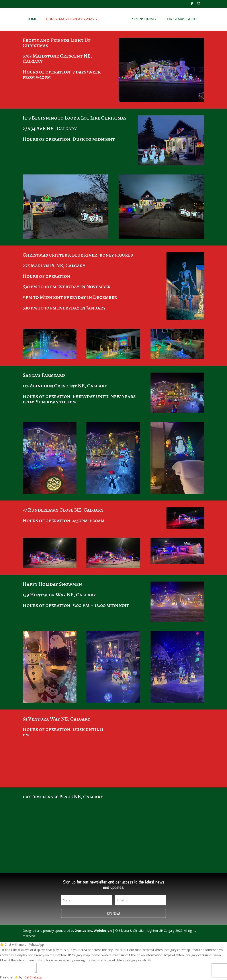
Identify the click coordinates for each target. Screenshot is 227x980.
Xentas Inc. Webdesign (93, 931)
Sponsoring (146, 19)
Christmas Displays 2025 (68, 19)
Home (30, 19)
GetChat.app (33, 977)
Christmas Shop (182, 19)
